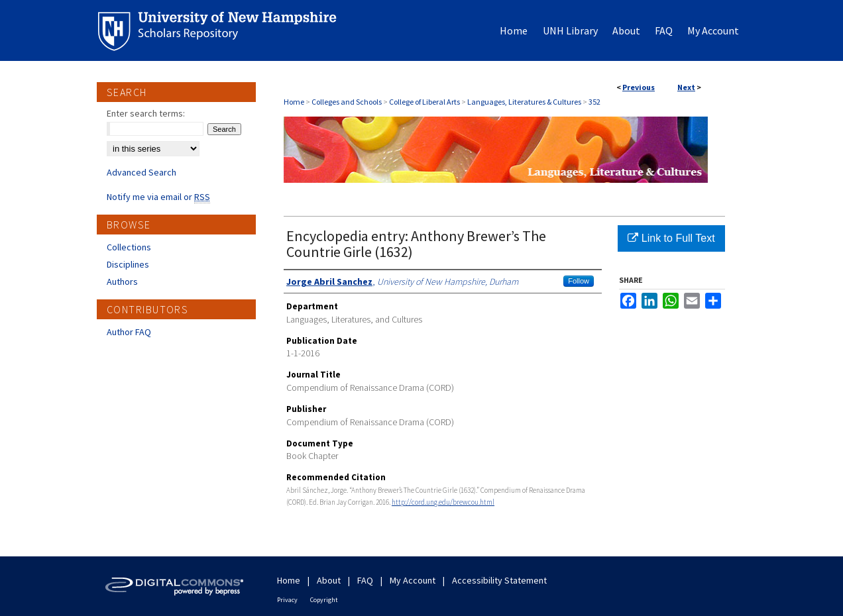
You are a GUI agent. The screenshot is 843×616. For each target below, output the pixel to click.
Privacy (287, 600)
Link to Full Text (671, 238)
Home (294, 102)
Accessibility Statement (499, 580)
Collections (129, 247)
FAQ (365, 580)
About (329, 580)
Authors (122, 282)
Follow (579, 281)
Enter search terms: (146, 113)
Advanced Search (141, 172)
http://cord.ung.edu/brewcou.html (443, 502)
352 (594, 102)
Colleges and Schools (347, 102)
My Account (413, 580)
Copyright (324, 600)
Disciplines (128, 264)
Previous (639, 87)
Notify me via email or (158, 197)
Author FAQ (129, 332)
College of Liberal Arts (424, 102)
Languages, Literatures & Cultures (524, 102)
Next (686, 87)
